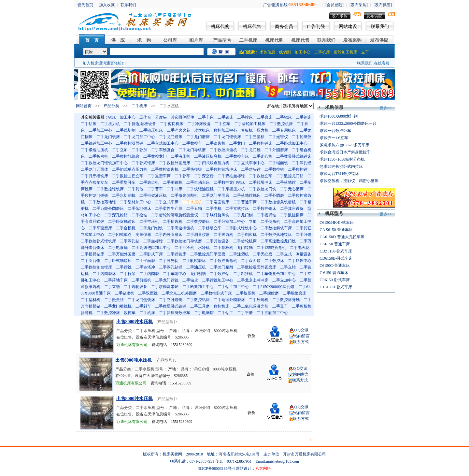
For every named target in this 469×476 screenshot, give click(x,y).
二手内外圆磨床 (169, 235)
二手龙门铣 (251, 150)
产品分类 (111, 106)
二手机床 (248, 40)
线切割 (285, 52)
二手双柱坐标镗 (231, 176)
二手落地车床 (116, 280)
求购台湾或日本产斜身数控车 (345, 152)
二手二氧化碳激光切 (251, 306)
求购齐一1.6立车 (334, 138)
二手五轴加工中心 (272, 313)
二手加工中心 (100, 130)
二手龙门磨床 (198, 137)
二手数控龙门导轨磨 (184, 241)
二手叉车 (280, 306)
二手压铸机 (259, 300)
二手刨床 (304, 117)
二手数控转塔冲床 (221, 169)
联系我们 (380, 27)
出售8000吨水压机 (135, 322)
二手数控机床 (281, 124)
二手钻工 (225, 313)
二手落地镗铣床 (247, 195)
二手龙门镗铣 (167, 280)
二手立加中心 (284, 280)
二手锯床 (284, 117)
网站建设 (348, 27)
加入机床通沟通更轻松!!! (104, 63)
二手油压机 (196, 267)
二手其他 (135, 189)
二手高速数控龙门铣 (278, 241)
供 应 (118, 40)
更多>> (386, 108)
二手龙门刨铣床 (141, 300)
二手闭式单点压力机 (130, 169)
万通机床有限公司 (132, 345)
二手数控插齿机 (223, 150)
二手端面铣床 (218, 202)
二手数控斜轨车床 (276, 228)
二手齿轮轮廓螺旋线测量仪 (175, 215)
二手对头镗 (251, 169)
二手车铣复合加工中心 (276, 274)
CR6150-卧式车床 (335, 280)
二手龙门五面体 (94, 169)
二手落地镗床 (139, 209)
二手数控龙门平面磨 (208, 254)
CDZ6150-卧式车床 (336, 251)
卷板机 (247, 130)
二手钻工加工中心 (233, 287)
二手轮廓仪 (302, 137)
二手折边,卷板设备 (140, 124)
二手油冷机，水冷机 (192, 248)
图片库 (196, 40)
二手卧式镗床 (143, 163)
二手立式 (284, 254)
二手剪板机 (141, 280)
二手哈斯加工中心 (198, 287)
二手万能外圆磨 (122, 254)
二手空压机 (149, 222)
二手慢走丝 (114, 300)
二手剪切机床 (172, 124)
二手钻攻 (190, 280)
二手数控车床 (237, 156)
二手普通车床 (245, 202)
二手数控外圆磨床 (175, 163)
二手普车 (155, 189)
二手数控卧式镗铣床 (98, 241)
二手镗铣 (124, 267)
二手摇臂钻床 (92, 254)
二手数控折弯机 (223, 261)
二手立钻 (288, 267)
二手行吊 (128, 274)
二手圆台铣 (91, 261)
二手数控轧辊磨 (126, 156)
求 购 (144, 40)
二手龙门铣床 (108, 137)
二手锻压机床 (151, 130)
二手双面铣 (148, 293)
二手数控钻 (220, 274)
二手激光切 (169, 261)
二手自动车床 (198, 182)
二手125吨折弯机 (271, 248)
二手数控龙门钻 (290, 176)
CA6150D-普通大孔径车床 (342, 237)
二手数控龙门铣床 (229, 182)
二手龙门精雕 (221, 267)
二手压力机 (110, 124)
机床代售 (252, 27)
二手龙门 (237, 143)
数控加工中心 (225, 130)
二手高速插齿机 (180, 228)
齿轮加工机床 (346, 52)
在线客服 (382, 63)
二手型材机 (91, 300)
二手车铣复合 (163, 150)
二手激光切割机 (184, 195)
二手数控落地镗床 (276, 235)
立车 (365, 52)
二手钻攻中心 (300, 261)
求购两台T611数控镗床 (340, 174)
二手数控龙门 (155, 156)
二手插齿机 (173, 222)
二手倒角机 (270, 222)
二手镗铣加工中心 (218, 280)
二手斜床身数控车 (175, 313)
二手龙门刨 (243, 215)
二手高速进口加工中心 (151, 248)
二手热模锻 (192, 169)
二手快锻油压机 (200, 189)
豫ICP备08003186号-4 (216, 469)
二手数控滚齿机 (165, 169)
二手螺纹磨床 (294, 293)
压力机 (263, 130)
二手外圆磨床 (276, 150)
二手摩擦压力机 (231, 189)
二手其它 (304, 228)
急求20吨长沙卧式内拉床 (341, 166)
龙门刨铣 (198, 274)
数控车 (130, 313)
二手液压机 (180, 156)
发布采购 (352, 40)
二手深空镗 (204, 176)
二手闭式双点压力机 (212, 163)
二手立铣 (112, 287)
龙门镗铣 (245, 248)
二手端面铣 (278, 163)
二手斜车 (143, 306)
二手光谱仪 (278, 137)
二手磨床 (264, 117)
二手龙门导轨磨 (192, 150)
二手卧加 (139, 150)
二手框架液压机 (153, 195)
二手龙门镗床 (171, 137)
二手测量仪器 (198, 235)
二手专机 (214, 209)
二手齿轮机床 (245, 241)
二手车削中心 (175, 274)
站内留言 (302, 336)
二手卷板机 (223, 248)
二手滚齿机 (216, 143)
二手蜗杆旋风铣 (216, 215)
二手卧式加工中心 (292, 143)
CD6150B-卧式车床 (336, 258)
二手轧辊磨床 (194, 261)
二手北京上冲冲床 (253, 280)
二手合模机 (126, 228)
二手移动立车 (210, 228)
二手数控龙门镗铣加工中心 (104, 163)
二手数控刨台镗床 (96, 267)
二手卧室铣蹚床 (122, 222)
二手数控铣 (274, 169)
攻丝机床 (202, 130)
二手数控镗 (298, 169)
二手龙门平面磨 (216, 195)
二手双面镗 (251, 261)
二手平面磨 (145, 261)
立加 (253, 222)
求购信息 (267, 52)
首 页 (92, 40)
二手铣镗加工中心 (96, 143)
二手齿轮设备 (135, 287)
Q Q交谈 (301, 330)
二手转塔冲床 (261, 182)
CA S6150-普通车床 (336, 230)
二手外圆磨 (274, 195)
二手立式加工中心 (163, 143)
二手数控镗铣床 (110, 189)
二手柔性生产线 (169, 209)
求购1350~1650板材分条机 (342, 159)
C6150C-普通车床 (335, 266)
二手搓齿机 (223, 235)
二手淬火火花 (178, 130)
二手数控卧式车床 (216, 293)
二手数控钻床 (198, 300)
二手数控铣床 (264, 209)
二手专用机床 (284, 130)
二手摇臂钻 (266, 215)
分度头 (161, 117)
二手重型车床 (159, 176)
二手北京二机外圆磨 (179, 293)
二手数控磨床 (198, 222)
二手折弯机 (98, 156)
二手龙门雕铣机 (118, 306)
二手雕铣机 (173, 182)
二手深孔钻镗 (171, 267)
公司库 (170, 40)
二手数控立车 (261, 176)
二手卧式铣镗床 (118, 261)
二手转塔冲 (145, 267)
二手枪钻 (139, 215)
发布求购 (340, 16)
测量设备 (304, 254)
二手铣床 (225, 117)
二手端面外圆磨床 (229, 300)
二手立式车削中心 (249, 163)
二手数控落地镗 (102, 202)
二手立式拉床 (237, 209)
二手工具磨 (200, 306)
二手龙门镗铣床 (227, 137)
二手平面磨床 (100, 228)
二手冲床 (175, 189)
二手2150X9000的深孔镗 (274, 287)
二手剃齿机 (247, 235)
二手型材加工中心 (135, 202)
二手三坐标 (255, 137)
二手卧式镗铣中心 (241, 228)
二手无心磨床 (292, 189)
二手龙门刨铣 (151, 228)
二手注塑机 (239, 254)
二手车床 (206, 117)
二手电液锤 (118, 248)
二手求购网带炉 (165, 287)
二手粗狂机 (243, 274)
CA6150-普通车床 (335, 244)
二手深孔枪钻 (116, 215)
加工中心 (303, 52)
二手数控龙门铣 (263, 189)
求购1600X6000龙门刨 (339, 116)
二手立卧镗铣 (171, 300)
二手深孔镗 (302, 163)
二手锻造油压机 (94, 150)
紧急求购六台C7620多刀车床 (345, 145)
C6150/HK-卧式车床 (337, 223)
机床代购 (220, 27)
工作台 (145, 117)
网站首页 (84, 106)
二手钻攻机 (124, 293)
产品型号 (222, 40)
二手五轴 (194, 209)
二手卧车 (182, 176)
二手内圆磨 (149, 274)
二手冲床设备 (199, 124)
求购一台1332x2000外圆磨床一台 (348, 123)
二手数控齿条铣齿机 (278, 202)
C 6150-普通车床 (334, 273)
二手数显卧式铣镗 (171, 306)
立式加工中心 (92, 235)
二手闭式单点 (120, 235)
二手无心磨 (263, 254)
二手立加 (120, 150)
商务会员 (284, 27)
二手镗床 (245, 117)
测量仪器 (143, 235)
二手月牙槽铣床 (94, 176)
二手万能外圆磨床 (108, 209)
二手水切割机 (124, 195)
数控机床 (221, 306)
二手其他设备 (218, 241)
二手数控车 (192, 143)
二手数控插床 (292, 215)
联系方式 (301, 342)
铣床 (112, 117)
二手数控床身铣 (286, 300)
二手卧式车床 (151, 254)
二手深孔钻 (130, 241)
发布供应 (374, 16)
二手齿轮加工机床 (250, 124)
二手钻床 (89, 124)
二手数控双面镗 (130, 143)
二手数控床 (274, 261)
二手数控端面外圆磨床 (257, 267)
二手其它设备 (292, 209)
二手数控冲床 (108, 313)
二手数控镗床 (261, 143)
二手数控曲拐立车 (128, 176)
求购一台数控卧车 (335, 131)
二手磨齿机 (149, 182)
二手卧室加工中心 (229, 222)
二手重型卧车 (124, 182)
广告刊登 (316, 27)
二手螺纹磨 (269, 293)
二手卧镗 (304, 235)
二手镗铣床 (177, 254)
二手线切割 (126, 130)
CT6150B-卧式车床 (336, 287)
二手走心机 (263, 156)
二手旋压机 (246, 293)
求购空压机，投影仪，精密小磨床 (349, 181)
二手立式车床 (167, 202)
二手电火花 (300, 248)
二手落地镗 (286, 182)
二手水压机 (192, 202)
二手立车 (222, 124)
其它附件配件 (182, 117)
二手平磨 (245, 313)
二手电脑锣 (204, 313)
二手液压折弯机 (208, 156)
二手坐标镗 (153, 241)
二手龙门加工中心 (139, 137)
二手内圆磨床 (104, 274)
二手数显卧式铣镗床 (294, 156)
